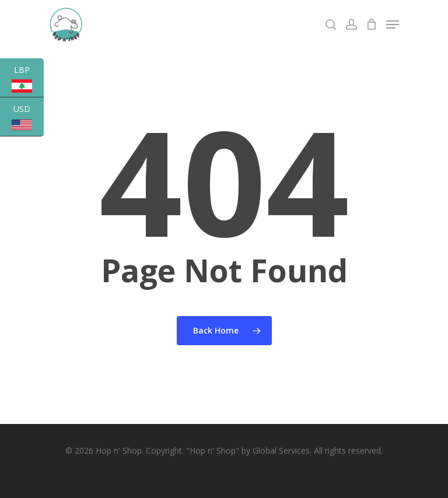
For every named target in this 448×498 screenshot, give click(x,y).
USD (28, 120)
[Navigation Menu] (393, 24)
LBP (28, 81)
